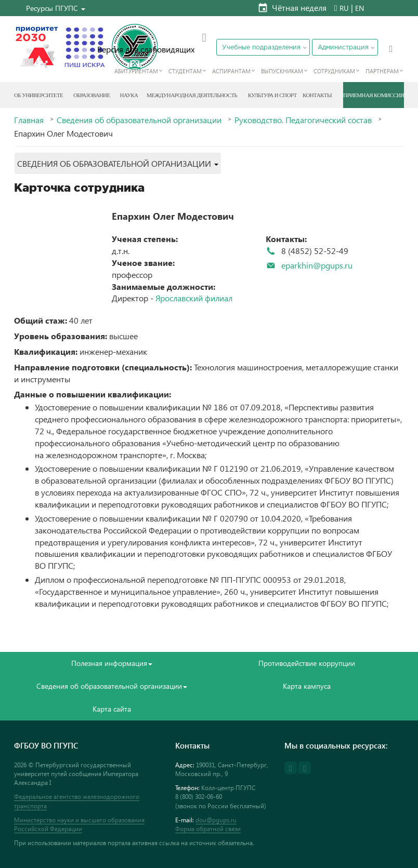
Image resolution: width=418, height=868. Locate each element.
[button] (56, 8)
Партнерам (382, 71)
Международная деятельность (192, 95)
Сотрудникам (334, 71)
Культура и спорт (272, 95)
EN (360, 8)
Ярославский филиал (194, 298)
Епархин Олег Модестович (173, 216)
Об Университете (38, 95)
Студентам (185, 71)
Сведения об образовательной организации (139, 120)
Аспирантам (231, 71)
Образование (92, 95)
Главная (29, 120)
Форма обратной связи (208, 829)
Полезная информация (112, 663)
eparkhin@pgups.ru (317, 265)
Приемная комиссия (374, 95)
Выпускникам (282, 71)
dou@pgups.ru (216, 820)
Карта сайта (112, 709)
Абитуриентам (136, 71)
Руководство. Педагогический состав (303, 120)
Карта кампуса (307, 686)
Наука (129, 95)
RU (344, 8)
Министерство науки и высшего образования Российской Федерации (79, 824)
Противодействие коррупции (307, 663)
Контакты (317, 95)
